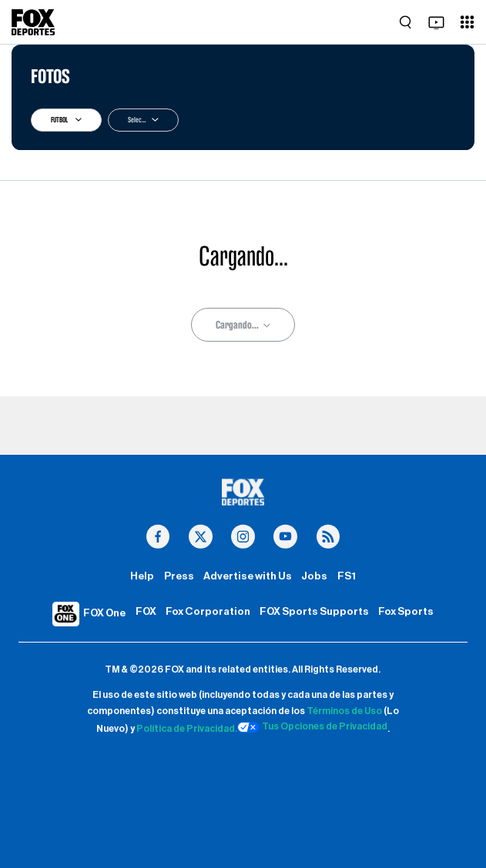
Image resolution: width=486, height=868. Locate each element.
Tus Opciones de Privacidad (313, 727)
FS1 (347, 576)
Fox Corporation (208, 612)
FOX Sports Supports (314, 612)
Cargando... (243, 325)
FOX (146, 612)
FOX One (104, 613)
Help (142, 576)
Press (179, 576)
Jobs (314, 576)
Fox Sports (406, 612)
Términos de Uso (344, 711)
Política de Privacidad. (187, 729)
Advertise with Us (248, 576)
